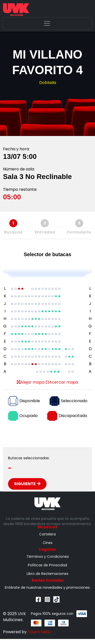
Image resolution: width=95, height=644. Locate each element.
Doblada (48, 83)
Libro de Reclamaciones (47, 574)
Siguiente (27, 484)
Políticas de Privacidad (47, 565)
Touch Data (39, 632)
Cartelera (47, 534)
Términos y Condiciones (48, 557)
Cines (48, 543)
